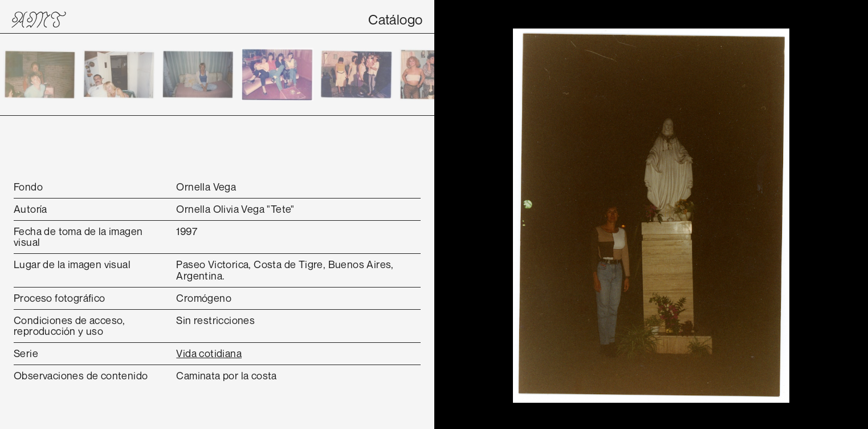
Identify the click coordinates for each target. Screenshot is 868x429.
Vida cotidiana (209, 353)
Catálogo (395, 19)
